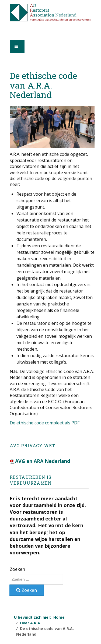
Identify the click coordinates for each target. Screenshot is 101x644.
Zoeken (17, 569)
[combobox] (36, 579)
